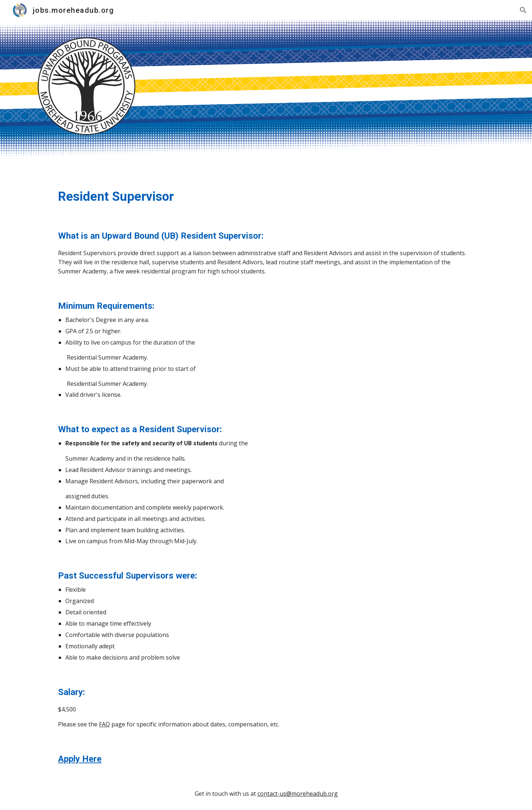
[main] (266, 196)
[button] (523, 10)
